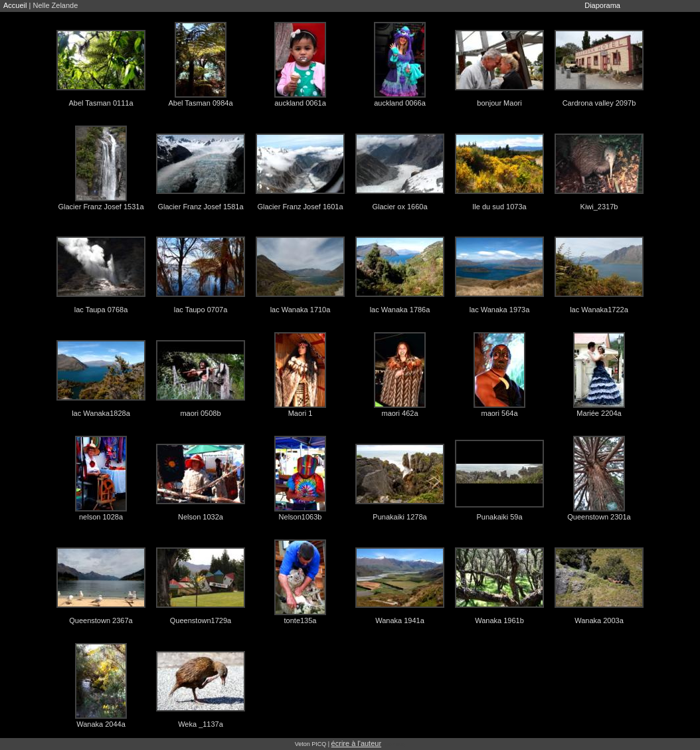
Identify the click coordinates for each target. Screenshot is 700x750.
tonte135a (301, 620)
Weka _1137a (201, 724)
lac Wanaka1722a (599, 310)
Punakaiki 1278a (399, 517)
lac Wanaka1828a (101, 413)
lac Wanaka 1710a (301, 310)
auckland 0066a (400, 103)
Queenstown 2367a (101, 620)
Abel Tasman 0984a (200, 103)
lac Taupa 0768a (101, 310)
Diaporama (602, 5)
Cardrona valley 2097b (599, 103)
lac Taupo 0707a (201, 310)
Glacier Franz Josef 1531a (101, 207)
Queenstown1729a (201, 620)
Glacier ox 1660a (399, 207)
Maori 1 (301, 413)
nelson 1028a (101, 517)
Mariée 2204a (599, 413)
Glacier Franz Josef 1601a (300, 207)
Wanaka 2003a (599, 620)
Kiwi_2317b (599, 207)
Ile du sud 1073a (499, 207)
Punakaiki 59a (499, 517)
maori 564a (499, 413)
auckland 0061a (300, 103)
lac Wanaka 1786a (400, 310)
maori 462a (399, 413)
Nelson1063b (301, 517)
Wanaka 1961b (499, 620)
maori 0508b (200, 413)
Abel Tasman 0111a (101, 103)
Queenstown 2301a (599, 517)
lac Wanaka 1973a (500, 310)
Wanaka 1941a (400, 620)
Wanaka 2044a (101, 724)
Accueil (15, 5)
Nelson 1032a (201, 517)
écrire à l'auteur (356, 743)
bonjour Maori (499, 103)
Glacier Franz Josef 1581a (200, 207)
